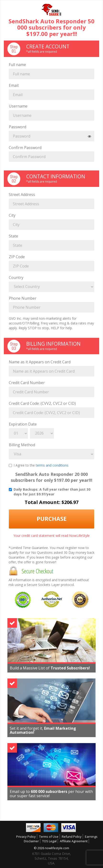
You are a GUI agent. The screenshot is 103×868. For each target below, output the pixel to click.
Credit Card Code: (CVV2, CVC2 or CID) (42, 403)
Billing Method (22, 445)
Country (16, 277)
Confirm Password (25, 148)
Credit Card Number (27, 383)
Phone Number (23, 298)
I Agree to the (39, 465)
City (12, 215)
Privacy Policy (26, 837)
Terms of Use (49, 837)
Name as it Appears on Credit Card (40, 362)
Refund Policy (72, 837)
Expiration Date (23, 424)
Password (18, 127)
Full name (17, 65)
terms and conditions (52, 465)
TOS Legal (49, 841)
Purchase (52, 519)
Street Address (22, 195)
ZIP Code (17, 257)
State (13, 236)
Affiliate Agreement (74, 841)
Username (18, 106)
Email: (14, 85)
